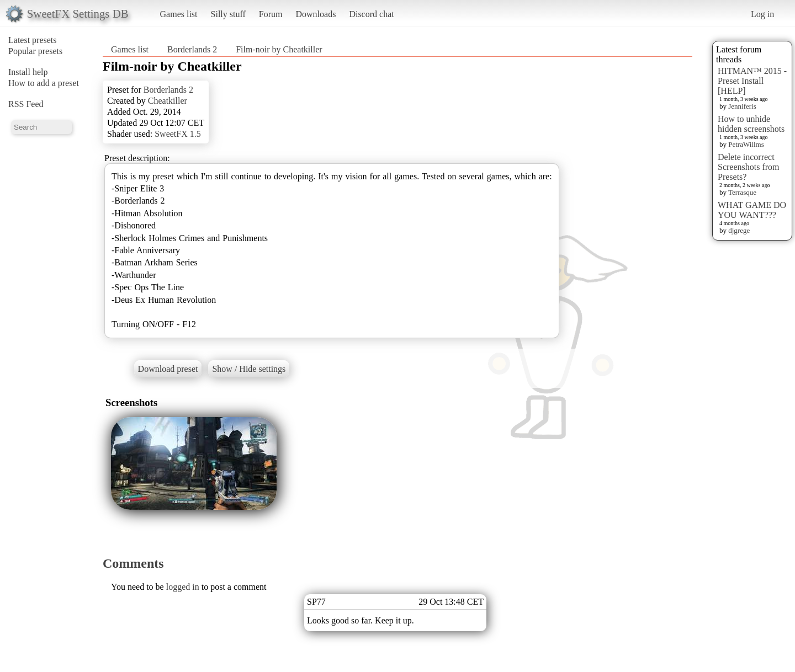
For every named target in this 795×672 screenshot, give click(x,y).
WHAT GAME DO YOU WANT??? (752, 210)
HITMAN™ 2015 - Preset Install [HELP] (752, 81)
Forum (271, 14)
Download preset (168, 369)
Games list (179, 14)
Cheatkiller (168, 101)
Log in (762, 14)
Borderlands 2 (192, 49)
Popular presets (35, 51)
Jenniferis (742, 106)
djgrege (739, 230)
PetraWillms (746, 144)
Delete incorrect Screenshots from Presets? (749, 167)
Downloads (316, 14)
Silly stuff (228, 14)
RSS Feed (26, 104)
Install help (28, 72)
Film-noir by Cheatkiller (279, 49)
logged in (183, 587)
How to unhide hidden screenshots (751, 124)
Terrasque (742, 192)
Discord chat (371, 14)
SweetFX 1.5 (178, 134)
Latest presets (33, 40)
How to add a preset (44, 83)
